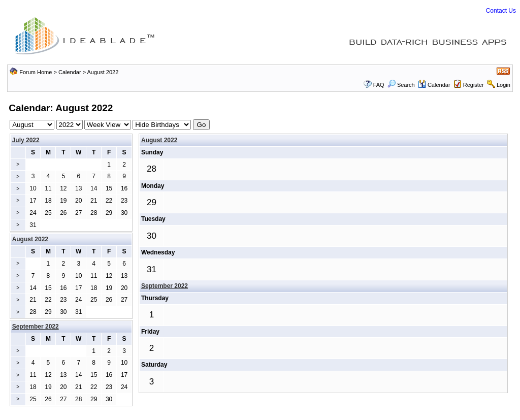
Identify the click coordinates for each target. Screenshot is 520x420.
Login (503, 85)
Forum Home (36, 72)
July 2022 (26, 140)
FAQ (379, 85)
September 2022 (165, 286)
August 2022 (159, 140)
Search (401, 85)
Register (474, 85)
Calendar (70, 72)
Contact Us (501, 11)
